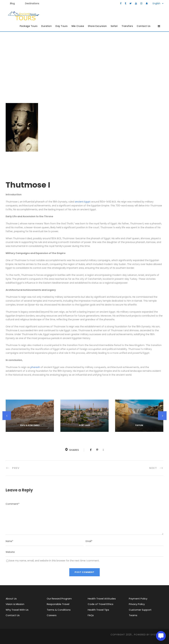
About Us (11, 599)
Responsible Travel (58, 604)
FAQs (91, 615)
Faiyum (139, 425)
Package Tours (29, 26)
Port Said (85, 425)
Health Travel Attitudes (102, 599)
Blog (12, 3)
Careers (52, 615)
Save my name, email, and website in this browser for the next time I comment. (54, 561)
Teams (133, 615)
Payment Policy (138, 599)
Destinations (32, 3)
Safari (114, 26)
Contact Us (144, 26)
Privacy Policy (137, 604)
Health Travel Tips (98, 610)
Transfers (127, 26)
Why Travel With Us (17, 610)
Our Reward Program (59, 599)
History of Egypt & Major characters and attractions (49, 66)
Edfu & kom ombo (30, 425)
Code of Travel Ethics (101, 604)
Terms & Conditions (59, 610)
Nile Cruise (78, 26)
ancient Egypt (83, 202)
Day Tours (62, 26)
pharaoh (35, 367)
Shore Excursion (97, 26)
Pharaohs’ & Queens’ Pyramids (110, 66)
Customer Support (140, 610)
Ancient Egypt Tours (84, 61)
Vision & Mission (15, 604)
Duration (46, 26)
